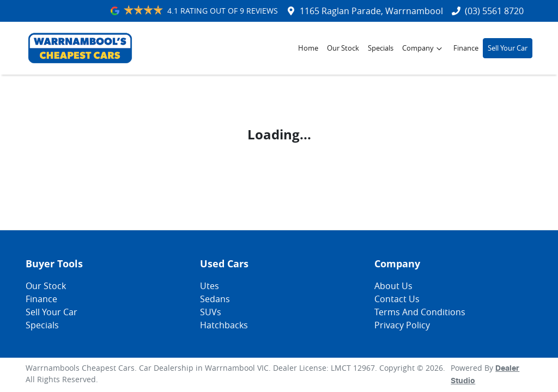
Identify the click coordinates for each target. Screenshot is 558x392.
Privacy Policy (402, 325)
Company (423, 48)
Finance (466, 48)
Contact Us (397, 299)
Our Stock (343, 48)
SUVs (211, 312)
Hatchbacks (224, 325)
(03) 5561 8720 (494, 11)
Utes (210, 286)
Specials (381, 48)
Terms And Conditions (420, 312)
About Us (393, 286)
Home (308, 48)
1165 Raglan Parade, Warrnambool (371, 11)
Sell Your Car (508, 48)
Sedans (215, 299)
